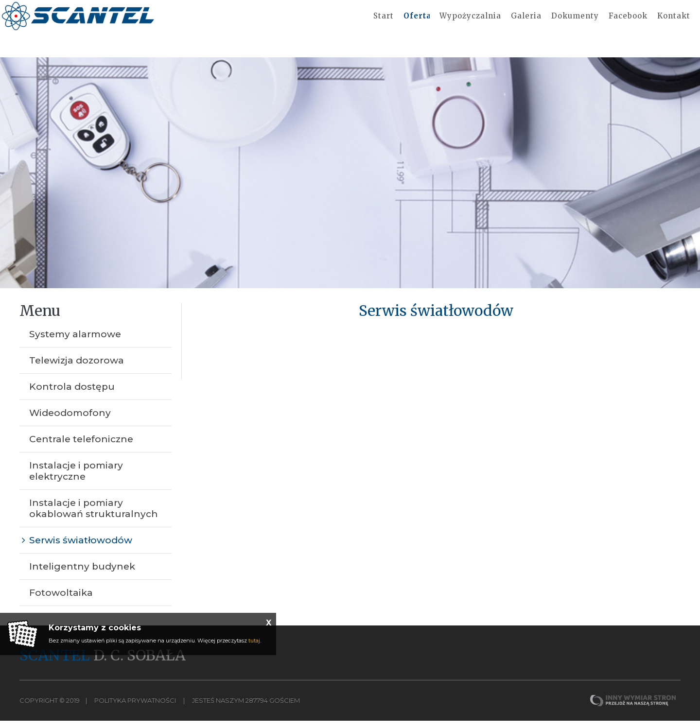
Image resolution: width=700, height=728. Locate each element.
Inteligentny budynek (82, 574)
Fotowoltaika (61, 600)
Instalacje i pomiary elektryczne (76, 478)
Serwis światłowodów (81, 547)
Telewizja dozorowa (77, 368)
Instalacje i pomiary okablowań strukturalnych (94, 516)
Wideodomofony (70, 420)
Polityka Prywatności (135, 708)
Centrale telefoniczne (81, 446)
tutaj (254, 641)
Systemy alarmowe (75, 341)
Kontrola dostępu (72, 394)
